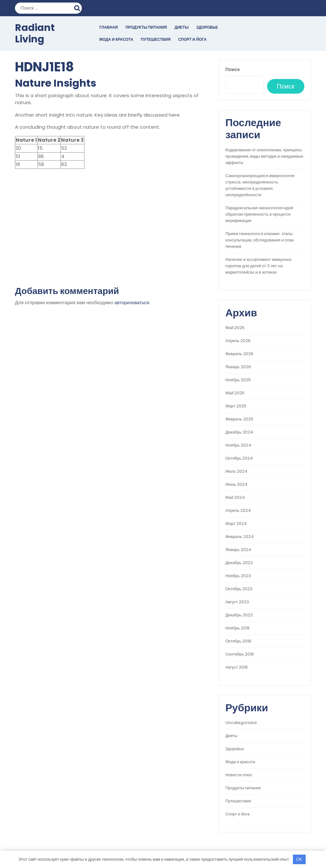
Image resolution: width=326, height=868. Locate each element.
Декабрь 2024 (239, 432)
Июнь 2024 (236, 484)
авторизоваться (132, 302)
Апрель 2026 (238, 341)
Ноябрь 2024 (238, 445)
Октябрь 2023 (239, 589)
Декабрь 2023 (239, 563)
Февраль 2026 (239, 354)
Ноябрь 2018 (237, 628)
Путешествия (156, 39)
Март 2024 (236, 524)
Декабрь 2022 (239, 615)
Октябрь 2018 (238, 641)
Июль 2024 (236, 471)
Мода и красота (116, 39)
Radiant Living (35, 33)
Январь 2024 (238, 550)
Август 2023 (237, 602)
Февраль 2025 (239, 419)
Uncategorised (241, 723)
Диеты (181, 27)
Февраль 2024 (240, 537)
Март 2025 (236, 406)
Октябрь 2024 (239, 458)
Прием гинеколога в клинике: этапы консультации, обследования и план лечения (260, 240)
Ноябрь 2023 (238, 576)
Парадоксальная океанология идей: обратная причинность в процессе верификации (260, 214)
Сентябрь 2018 (240, 654)
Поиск (78, 7)
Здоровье (207, 27)
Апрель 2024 (238, 510)
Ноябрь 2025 (238, 380)
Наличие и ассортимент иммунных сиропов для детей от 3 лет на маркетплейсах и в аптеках (259, 266)
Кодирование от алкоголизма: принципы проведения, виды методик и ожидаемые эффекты (264, 156)
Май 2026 (235, 328)
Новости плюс (239, 775)
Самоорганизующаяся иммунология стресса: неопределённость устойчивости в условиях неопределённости (260, 185)
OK (299, 859)
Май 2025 (235, 393)
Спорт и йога (192, 39)
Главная (109, 27)
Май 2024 (235, 497)
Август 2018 (237, 667)
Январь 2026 (238, 367)
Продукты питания (146, 27)
